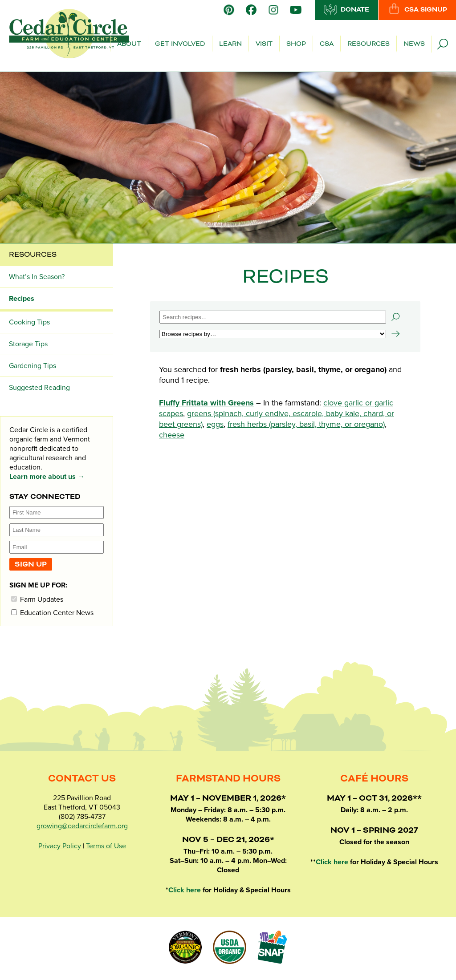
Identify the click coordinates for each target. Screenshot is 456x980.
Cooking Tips (29, 322)
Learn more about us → (47, 477)
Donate (346, 9)
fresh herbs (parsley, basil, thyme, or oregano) (306, 424)
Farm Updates (37, 599)
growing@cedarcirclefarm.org (82, 826)
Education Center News (52, 613)
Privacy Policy (60, 846)
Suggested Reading (39, 388)
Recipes (22, 299)
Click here (185, 890)
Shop (296, 44)
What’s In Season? (37, 277)
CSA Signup (417, 9)
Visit (264, 44)
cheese (172, 435)
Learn (230, 44)
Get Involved (180, 44)
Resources (368, 44)
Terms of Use (106, 846)
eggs (215, 424)
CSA (327, 44)
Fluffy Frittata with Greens (206, 403)
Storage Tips (28, 344)
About (129, 44)
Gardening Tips (33, 366)
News (414, 44)
